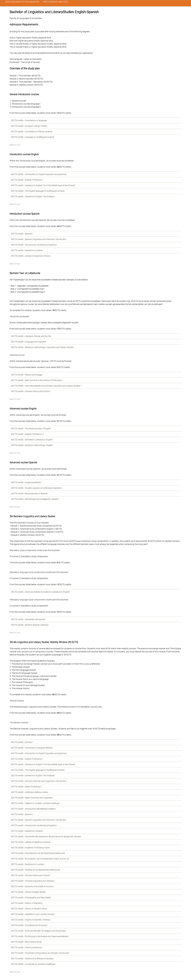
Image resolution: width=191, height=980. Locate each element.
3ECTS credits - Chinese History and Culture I (31, 391)
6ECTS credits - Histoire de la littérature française (32, 959)
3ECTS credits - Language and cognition (28, 342)
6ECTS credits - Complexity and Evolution (29, 925)
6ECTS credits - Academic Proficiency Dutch (30, 848)
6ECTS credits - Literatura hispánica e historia (31, 256)
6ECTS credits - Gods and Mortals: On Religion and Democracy (38, 931)
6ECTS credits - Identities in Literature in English (32, 440)
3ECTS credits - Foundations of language (29, 120)
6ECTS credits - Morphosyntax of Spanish (29, 494)
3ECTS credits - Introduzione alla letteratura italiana (33, 809)
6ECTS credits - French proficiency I (27, 947)
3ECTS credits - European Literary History (29, 126)
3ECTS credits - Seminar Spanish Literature (30, 625)
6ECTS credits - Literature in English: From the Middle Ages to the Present (43, 185)
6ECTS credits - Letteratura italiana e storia (29, 792)
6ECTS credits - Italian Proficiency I (26, 787)
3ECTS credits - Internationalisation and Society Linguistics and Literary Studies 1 (46, 386)
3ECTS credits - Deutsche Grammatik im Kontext (32, 886)
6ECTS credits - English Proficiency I (27, 180)
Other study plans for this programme (22, 2)
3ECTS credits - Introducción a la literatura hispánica (34, 245)
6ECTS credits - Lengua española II (26, 482)
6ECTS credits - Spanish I (22, 234)
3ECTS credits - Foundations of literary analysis (31, 132)
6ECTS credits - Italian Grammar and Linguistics (32, 798)
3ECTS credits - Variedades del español (28, 619)
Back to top (15, 145)
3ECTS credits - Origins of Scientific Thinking (30, 920)
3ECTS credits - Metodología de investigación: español (35, 499)
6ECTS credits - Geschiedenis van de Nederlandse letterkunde (38, 853)
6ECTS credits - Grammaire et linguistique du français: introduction (40, 953)
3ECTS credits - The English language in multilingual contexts (38, 191)
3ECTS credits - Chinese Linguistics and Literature (33, 881)
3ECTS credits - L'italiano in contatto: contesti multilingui (35, 803)
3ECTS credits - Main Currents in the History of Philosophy (36, 380)
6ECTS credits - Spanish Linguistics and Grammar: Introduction (38, 239)
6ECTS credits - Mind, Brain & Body (26, 942)
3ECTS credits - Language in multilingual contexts (32, 137)
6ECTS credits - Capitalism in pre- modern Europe (32, 914)
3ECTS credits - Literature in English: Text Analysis (33, 196)
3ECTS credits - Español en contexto (27, 250)
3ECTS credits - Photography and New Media (31, 898)
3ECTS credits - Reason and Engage (27, 375)
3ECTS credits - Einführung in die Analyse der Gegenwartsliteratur (40, 936)
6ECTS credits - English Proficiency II (27, 434)
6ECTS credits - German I (22, 742)
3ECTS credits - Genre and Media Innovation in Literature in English (40, 592)
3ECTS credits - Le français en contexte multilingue (33, 964)
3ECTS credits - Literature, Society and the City (31, 336)
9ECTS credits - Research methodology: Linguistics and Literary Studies (42, 347)
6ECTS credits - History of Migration (27, 903)
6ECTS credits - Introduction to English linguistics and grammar (39, 174)
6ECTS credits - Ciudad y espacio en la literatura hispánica (36, 488)
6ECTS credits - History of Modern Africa (29, 909)
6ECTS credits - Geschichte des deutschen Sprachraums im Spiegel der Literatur (46, 837)
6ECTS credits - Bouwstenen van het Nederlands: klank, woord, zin (40, 859)
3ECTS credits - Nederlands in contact (27, 864)
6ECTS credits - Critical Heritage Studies (28, 892)
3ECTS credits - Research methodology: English (32, 445)
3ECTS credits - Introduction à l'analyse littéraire (32, 748)
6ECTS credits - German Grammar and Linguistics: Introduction (38, 781)
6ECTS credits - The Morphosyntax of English (31, 429)
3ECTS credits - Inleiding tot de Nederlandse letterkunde (35, 870)
